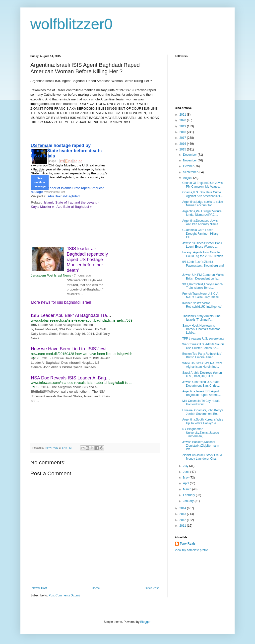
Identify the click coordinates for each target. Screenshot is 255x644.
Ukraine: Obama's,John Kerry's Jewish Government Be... (203, 412)
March (188, 489)
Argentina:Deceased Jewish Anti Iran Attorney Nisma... (201, 222)
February (189, 495)
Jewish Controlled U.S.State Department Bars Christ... (201, 384)
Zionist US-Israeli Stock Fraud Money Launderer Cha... (202, 457)
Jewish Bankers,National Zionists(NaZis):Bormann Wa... (201, 446)
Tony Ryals (188, 544)
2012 (183, 520)
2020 (183, 120)
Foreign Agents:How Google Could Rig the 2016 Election (203, 254)
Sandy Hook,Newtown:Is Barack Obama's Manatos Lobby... (201, 329)
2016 (183, 144)
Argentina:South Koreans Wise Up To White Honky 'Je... (203, 421)
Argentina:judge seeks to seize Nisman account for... (203, 204)
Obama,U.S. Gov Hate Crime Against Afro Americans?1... (202, 194)
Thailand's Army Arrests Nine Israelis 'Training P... (201, 318)
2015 (183, 149)
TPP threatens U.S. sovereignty (203, 339)
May (186, 478)
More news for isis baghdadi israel (61, 302)
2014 (183, 508)
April (186, 483)
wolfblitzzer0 (71, 24)
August (188, 178)
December (190, 155)
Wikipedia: (39, 196)
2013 (183, 514)
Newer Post (39, 588)
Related (37, 202)
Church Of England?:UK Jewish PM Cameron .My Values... (203, 185)
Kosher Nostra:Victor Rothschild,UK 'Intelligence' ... (202, 307)
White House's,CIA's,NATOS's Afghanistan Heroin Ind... (202, 365)
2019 (183, 126)
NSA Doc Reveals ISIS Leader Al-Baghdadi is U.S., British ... (91, 378)
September (191, 172)
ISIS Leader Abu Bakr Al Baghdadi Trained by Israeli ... (85, 315)
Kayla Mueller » (42, 207)
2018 (183, 132)
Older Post (152, 588)
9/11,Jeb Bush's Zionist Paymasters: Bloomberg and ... (203, 265)
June (187, 472)
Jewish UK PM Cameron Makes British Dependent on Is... (203, 277)
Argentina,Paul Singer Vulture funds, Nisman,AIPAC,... (202, 213)
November (190, 160)
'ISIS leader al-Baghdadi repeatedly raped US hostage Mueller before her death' (87, 259)
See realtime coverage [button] (40, 182)
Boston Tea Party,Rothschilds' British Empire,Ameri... (202, 356)
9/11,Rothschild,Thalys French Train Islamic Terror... (202, 286)
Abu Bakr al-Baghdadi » (74, 207)
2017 (183, 138)
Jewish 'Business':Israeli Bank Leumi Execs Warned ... (202, 245)
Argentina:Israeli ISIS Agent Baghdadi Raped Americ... (201, 393)
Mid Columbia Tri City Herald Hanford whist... (201, 403)
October (189, 166)
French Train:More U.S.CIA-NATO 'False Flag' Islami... (202, 295)
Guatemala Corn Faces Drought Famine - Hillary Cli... (200, 234)
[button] (33, 324)
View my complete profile (191, 550)
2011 (183, 526)
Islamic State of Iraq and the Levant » (72, 202)
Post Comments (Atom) (64, 595)
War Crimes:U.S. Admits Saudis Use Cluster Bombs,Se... (203, 346)
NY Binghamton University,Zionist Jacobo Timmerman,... (201, 433)
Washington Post (55, 192)
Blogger (145, 622)
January (189, 501)
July (186, 466)
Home (96, 588)
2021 (183, 115)
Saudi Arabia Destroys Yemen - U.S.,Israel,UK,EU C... (203, 374)
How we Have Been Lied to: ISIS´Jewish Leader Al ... (84, 349)
